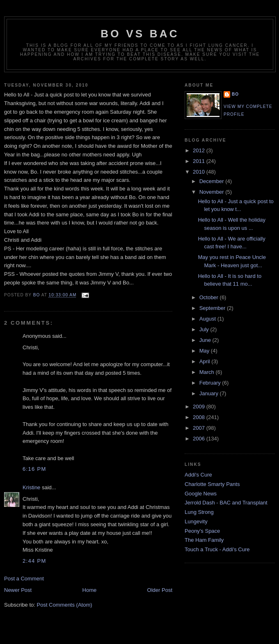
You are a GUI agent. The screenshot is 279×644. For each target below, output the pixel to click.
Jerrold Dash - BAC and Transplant (226, 503)
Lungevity (196, 521)
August (208, 319)
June (206, 340)
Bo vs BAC (140, 34)
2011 (200, 161)
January (210, 393)
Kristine (31, 487)
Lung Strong (199, 512)
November (213, 192)
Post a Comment (24, 579)
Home (90, 590)
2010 (200, 172)
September (213, 308)
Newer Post (18, 590)
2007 (200, 428)
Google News (201, 494)
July (205, 329)
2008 (200, 417)
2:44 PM (34, 561)
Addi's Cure (198, 475)
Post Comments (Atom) (65, 605)
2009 (200, 407)
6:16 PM (34, 469)
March (208, 372)
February (211, 383)
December (213, 181)
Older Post (160, 590)
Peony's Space (202, 531)
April (206, 361)
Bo (235, 94)
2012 (200, 150)
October (210, 297)
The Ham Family (204, 540)
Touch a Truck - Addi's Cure (217, 549)
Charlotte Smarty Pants (212, 484)
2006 (200, 439)
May (205, 351)
